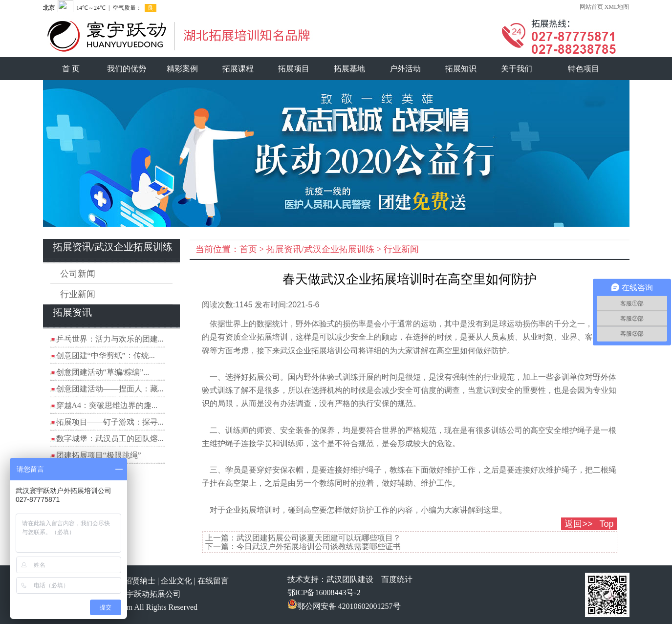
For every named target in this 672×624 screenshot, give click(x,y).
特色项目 (584, 69)
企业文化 (176, 581)
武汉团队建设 (350, 579)
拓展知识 (461, 69)
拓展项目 (294, 69)
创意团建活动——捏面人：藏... (110, 389)
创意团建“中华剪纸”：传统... (106, 355)
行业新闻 (78, 294)
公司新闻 (78, 274)
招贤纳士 (140, 581)
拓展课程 (238, 69)
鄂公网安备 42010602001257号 (344, 606)
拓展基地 (349, 69)
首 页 (71, 69)
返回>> (578, 524)
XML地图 (617, 7)
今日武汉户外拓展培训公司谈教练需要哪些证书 (319, 547)
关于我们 (517, 69)
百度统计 (397, 579)
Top (606, 524)
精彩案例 (182, 69)
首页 (248, 249)
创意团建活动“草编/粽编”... (103, 372)
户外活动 (405, 69)
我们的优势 (127, 69)
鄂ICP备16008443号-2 (324, 592)
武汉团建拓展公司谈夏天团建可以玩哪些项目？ (319, 538)
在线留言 (213, 581)
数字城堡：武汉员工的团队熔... (110, 439)
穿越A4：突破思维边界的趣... (107, 405)
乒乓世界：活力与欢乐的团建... (110, 339)
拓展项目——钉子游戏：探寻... (110, 422)
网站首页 (591, 7)
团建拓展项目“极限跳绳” (99, 455)
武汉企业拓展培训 (311, 351)
